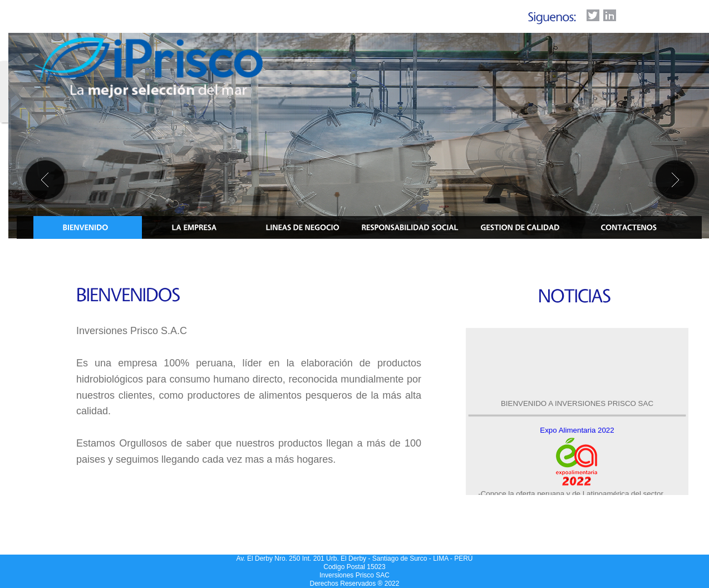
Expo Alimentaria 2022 (577, 431)
